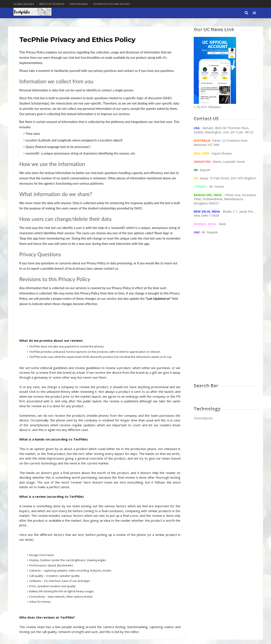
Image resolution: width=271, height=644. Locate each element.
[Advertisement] (225, 313)
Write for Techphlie (52, 4)
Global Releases (24, 4)
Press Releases (79, 4)
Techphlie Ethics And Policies (112, 4)
